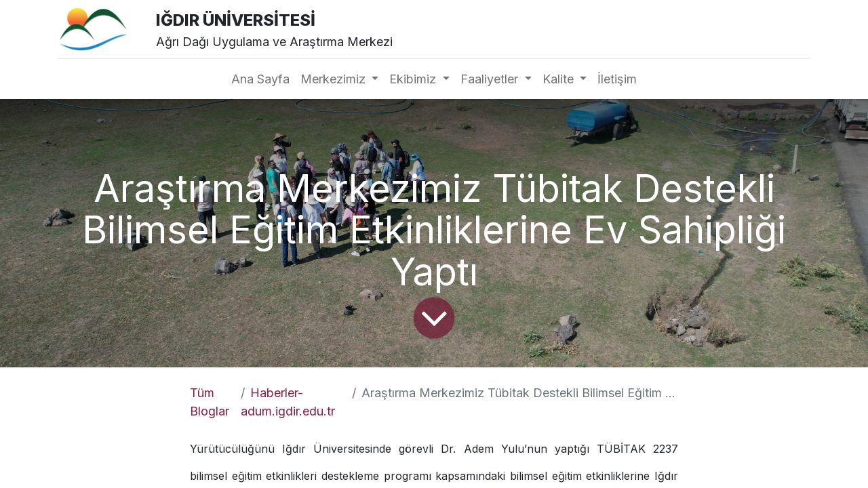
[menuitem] (260, 79)
